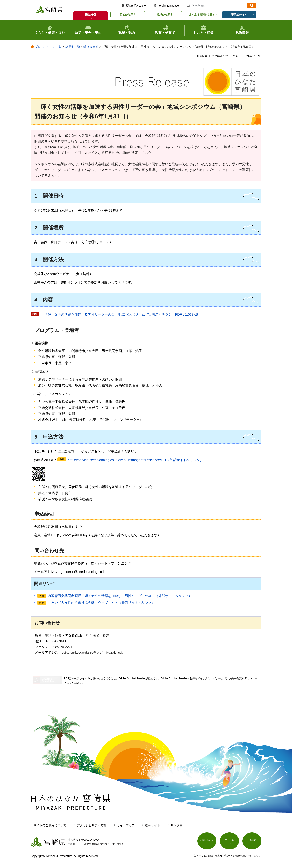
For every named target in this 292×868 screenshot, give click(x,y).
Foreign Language (168, 6)
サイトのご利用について (50, 825)
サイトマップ (126, 825)
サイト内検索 (188, 5)
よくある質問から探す (202, 15)
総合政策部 (91, 47)
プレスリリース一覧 (48, 47)
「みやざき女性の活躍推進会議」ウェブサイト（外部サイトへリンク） (101, 603)
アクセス (229, 841)
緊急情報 (91, 15)
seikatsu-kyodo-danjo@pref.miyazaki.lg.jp (93, 653)
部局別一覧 (73, 47)
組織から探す (165, 15)
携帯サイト (153, 825)
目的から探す (128, 15)
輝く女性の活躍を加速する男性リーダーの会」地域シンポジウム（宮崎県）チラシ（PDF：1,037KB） (121, 314)
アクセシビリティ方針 (92, 825)
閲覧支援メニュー (136, 6)
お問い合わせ (207, 841)
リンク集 (177, 825)
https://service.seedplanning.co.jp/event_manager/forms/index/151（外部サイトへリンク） (135, 460)
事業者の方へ (239, 15)
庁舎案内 (252, 841)
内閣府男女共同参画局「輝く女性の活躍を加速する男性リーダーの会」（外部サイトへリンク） (120, 596)
